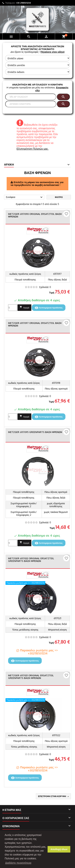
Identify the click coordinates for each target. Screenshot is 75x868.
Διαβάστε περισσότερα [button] (18, 863)
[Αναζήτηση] (31, 97)
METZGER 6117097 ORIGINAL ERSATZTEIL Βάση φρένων (35, 324)
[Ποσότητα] (13, 308)
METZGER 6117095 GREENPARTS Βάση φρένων (35, 432)
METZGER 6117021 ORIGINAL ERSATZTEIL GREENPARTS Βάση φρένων (31, 677)
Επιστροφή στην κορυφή (54, 796)
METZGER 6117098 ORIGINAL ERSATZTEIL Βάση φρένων (35, 215)
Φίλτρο (59, 197)
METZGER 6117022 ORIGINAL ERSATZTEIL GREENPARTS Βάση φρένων (31, 560)
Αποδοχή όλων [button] (59, 849)
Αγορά (24, 307)
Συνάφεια (25, 197)
